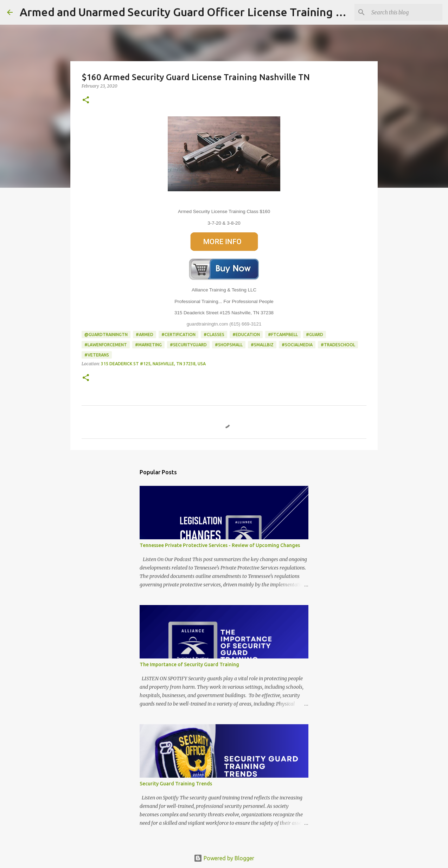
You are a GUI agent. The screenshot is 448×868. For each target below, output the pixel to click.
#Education (246, 335)
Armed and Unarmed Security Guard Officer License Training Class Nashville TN (225, 12)
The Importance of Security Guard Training (189, 664)
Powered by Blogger (224, 858)
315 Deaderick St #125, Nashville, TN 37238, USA (153, 364)
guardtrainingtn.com (207, 324)
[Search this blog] (405, 12)
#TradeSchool (338, 345)
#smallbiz (262, 345)
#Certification (178, 335)
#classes (214, 335)
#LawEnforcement (106, 345)
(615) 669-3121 (245, 324)
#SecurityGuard (188, 345)
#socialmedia (297, 345)
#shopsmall (229, 345)
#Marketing (148, 345)
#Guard (315, 335)
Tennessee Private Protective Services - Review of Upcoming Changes (220, 545)
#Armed (145, 335)
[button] (86, 100)
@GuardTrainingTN (106, 335)
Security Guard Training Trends (176, 784)
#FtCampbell (283, 335)
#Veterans (97, 355)
